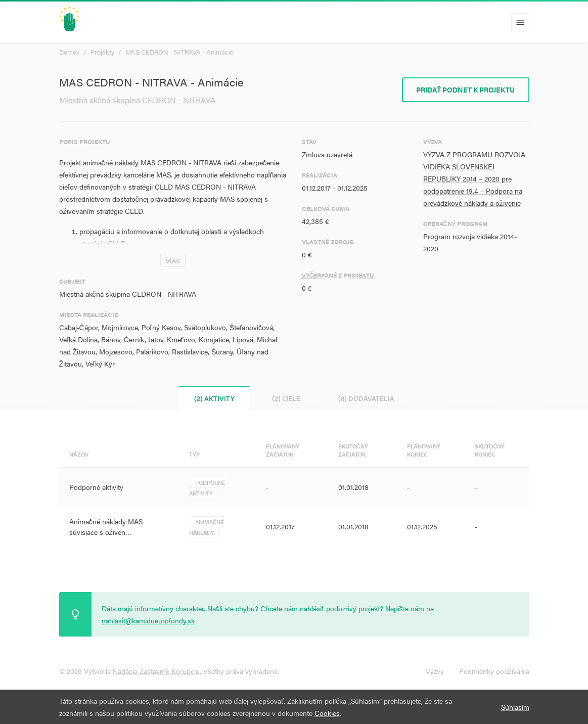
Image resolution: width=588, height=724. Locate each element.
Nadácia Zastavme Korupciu (156, 671)
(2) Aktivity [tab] (214, 398)
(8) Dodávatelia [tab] (366, 398)
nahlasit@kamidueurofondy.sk (148, 620)
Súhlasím (515, 707)
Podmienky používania (494, 671)
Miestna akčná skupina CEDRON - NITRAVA (138, 100)
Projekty (102, 52)
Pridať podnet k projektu (466, 89)
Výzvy (435, 671)
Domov (69, 52)
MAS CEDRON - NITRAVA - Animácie (179, 52)
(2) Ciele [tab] (286, 398)
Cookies (327, 713)
